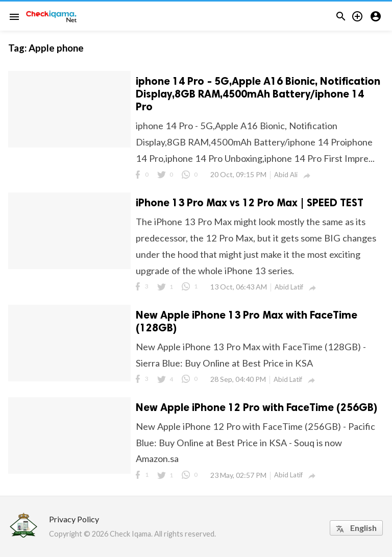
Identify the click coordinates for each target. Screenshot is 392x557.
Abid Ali (286, 175)
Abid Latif (289, 287)
